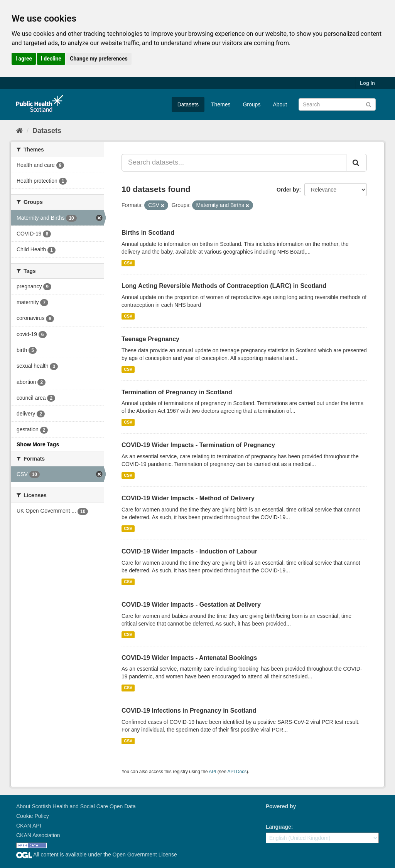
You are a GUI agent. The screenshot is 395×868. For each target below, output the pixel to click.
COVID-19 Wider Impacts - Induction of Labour (189, 551)
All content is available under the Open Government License (97, 855)
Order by (288, 190)
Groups (252, 104)
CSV (128, 263)
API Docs (237, 772)
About (280, 104)
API (212, 772)
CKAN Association (38, 835)
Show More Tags (38, 444)
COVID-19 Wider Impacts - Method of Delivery (188, 498)
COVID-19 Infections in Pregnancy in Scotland (189, 711)
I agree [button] (24, 59)
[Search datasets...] (234, 163)
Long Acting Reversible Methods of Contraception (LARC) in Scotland (224, 286)
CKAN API (29, 826)
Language (279, 827)
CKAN (279, 815)
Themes (221, 104)
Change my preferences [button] (99, 59)
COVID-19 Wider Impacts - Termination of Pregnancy (198, 445)
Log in (367, 83)
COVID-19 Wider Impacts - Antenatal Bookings (189, 658)
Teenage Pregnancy (150, 339)
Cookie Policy (33, 816)
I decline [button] (51, 59)
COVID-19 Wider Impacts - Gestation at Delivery (191, 605)
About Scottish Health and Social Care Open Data (76, 806)
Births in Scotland (148, 233)
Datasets (188, 104)
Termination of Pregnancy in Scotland (177, 392)
